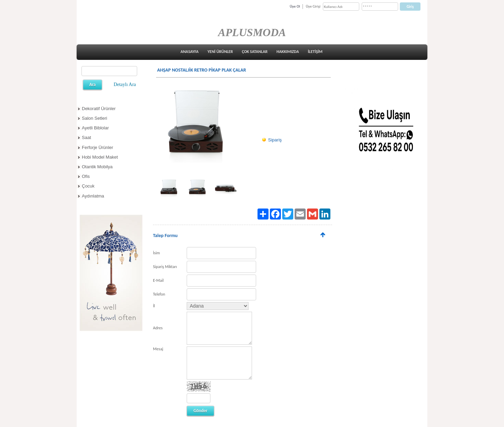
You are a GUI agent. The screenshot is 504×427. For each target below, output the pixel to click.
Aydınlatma (93, 196)
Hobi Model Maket (100, 157)
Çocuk (88, 186)
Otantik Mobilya (97, 167)
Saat (86, 137)
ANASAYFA (190, 52)
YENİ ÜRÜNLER (220, 52)
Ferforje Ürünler (97, 147)
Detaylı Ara (125, 84)
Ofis (86, 176)
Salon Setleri (95, 118)
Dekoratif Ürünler (99, 109)
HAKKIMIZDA (288, 52)
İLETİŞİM (315, 52)
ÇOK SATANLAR (255, 52)
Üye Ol (295, 6)
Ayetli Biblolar (95, 128)
